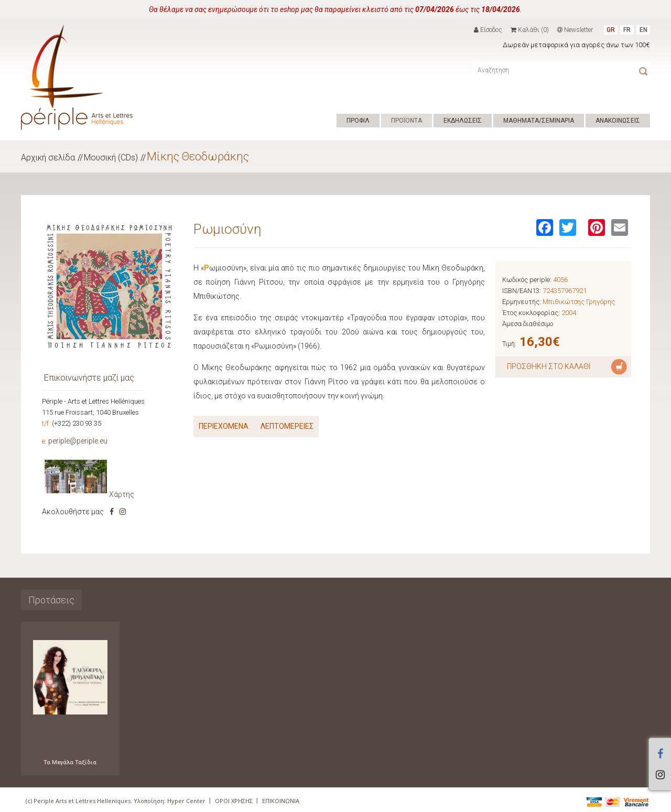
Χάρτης (122, 494)
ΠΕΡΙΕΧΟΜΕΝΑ (224, 426)
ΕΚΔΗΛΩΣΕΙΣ (463, 121)
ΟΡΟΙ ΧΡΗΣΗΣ (234, 801)
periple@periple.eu (78, 441)
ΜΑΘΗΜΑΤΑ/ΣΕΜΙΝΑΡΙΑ (539, 121)
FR (627, 30)
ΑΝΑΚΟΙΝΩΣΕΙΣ (618, 121)
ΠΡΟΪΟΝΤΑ (407, 121)
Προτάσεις (51, 600)
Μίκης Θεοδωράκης (198, 156)
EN (643, 30)
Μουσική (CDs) (111, 158)
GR (611, 30)
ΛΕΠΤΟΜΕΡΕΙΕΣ (287, 426)
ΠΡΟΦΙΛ (358, 121)
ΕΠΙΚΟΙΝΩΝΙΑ (281, 801)
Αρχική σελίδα (48, 158)
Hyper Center (186, 801)
